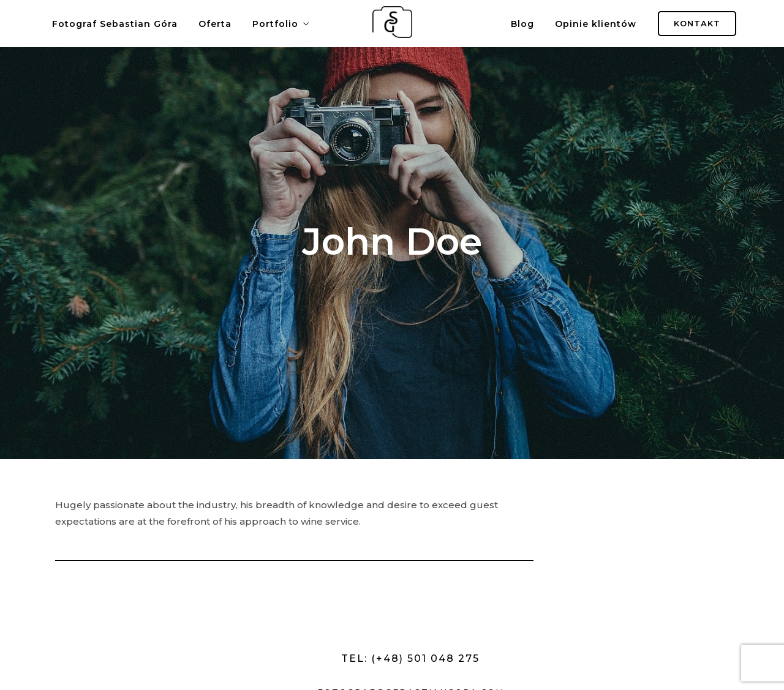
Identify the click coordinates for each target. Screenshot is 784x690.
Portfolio (275, 24)
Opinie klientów (596, 24)
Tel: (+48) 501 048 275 (410, 658)
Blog (522, 24)
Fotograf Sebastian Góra (115, 24)
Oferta (215, 24)
